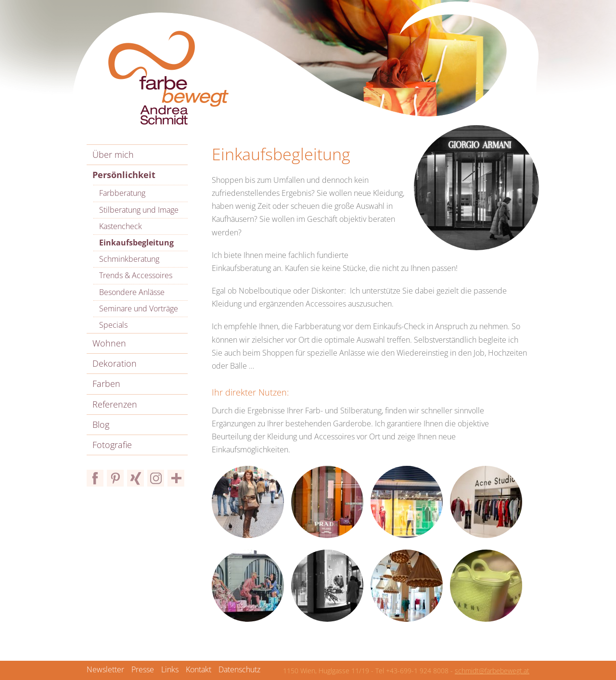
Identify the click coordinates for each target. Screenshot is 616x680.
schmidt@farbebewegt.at (492, 671)
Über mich (113, 154)
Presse (143, 669)
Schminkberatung (129, 259)
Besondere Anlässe (132, 292)
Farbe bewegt (168, 78)
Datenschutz (239, 669)
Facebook (95, 478)
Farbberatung (122, 193)
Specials (113, 325)
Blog (101, 424)
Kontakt (199, 669)
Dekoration (115, 363)
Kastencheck (121, 226)
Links (170, 669)
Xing (135, 478)
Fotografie (112, 445)
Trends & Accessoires (136, 275)
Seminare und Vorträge (139, 308)
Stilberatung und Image (139, 210)
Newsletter (105, 669)
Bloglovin (176, 478)
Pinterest (115, 478)
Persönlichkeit (124, 175)
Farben (106, 384)
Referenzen (115, 404)
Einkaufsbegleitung (136, 243)
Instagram (156, 478)
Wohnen (109, 343)
